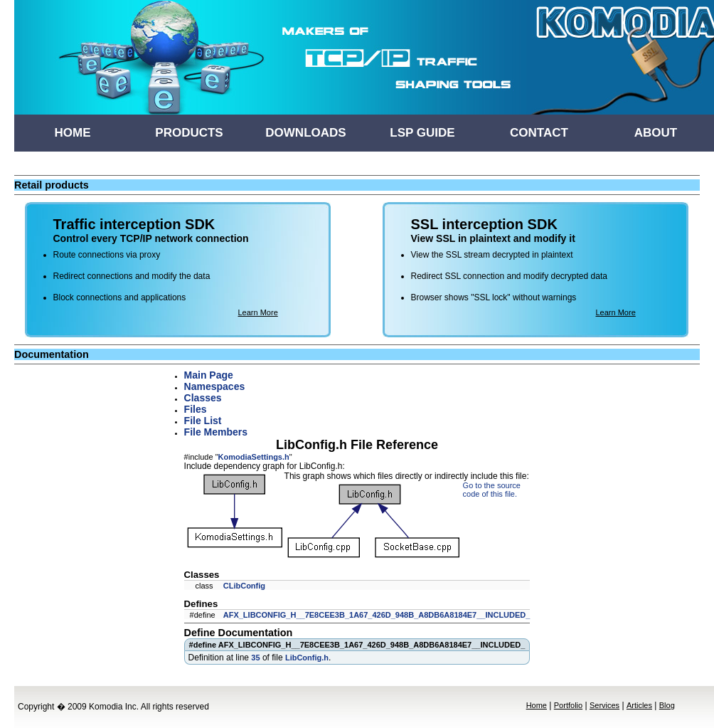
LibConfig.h (307, 658)
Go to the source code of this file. (492, 490)
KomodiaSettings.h (254, 457)
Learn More (258, 312)
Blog (667, 705)
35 (255, 658)
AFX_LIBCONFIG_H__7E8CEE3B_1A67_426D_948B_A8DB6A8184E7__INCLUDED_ (377, 615)
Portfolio (568, 705)
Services (604, 705)
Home (537, 705)
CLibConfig (244, 586)
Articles (639, 705)
